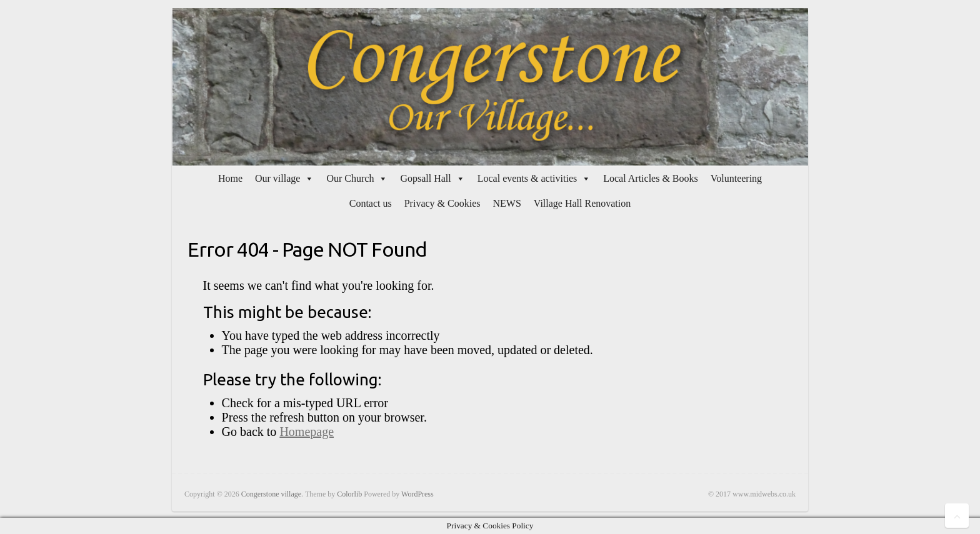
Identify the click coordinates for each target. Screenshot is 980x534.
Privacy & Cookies (442, 203)
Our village (277, 178)
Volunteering (736, 178)
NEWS (507, 203)
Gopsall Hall (425, 178)
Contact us (371, 203)
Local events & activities (527, 178)
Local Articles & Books (651, 178)
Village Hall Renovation (582, 203)
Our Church (350, 178)
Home (230, 178)
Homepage (307, 432)
